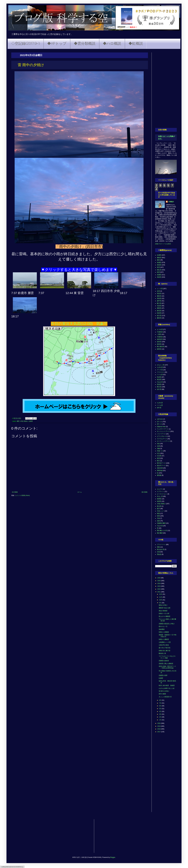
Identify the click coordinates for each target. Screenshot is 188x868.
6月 (160, 706)
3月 (160, 714)
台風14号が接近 (164, 645)
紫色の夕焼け (163, 605)
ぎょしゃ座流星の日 (165, 697)
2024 (159, 583)
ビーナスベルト (162, 494)
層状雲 (159, 296)
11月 (161, 597)
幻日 (158, 453)
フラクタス (161, 372)
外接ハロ (160, 451)
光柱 (158, 444)
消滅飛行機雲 (161, 523)
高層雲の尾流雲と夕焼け (167, 624)
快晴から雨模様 (164, 632)
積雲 (158, 272)
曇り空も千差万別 (164, 648)
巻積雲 (159, 265)
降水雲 (159, 387)
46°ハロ (159, 424)
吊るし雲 (160, 496)
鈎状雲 (159, 313)
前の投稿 (144, 492)
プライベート (161, 545)
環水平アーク (161, 466)
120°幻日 (160, 419)
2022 (159, 589)
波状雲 (159, 342)
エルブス (160, 489)
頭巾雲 (159, 389)
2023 (159, 586)
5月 (160, 709)
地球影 (159, 499)
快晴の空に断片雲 (164, 651)
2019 (159, 726)
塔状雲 (159, 294)
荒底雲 (159, 384)
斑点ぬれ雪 (161, 549)
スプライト (161, 491)
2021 (159, 592)
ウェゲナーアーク (163, 429)
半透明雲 (160, 337)
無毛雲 (159, 311)
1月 (160, 720)
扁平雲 (159, 301)
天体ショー (161, 511)
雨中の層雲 (162, 694)
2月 (160, 717)
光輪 (158, 448)
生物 (158, 552)
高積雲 (159, 277)
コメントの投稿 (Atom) (22, 495)
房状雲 (159, 298)
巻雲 (158, 267)
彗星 (158, 514)
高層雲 (159, 275)
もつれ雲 (160, 329)
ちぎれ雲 (160, 367)
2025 (159, 581)
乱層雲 (31, 421)
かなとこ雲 (161, 365)
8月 (160, 700)
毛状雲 (159, 306)
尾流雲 (159, 380)
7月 (160, 703)
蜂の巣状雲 (161, 347)
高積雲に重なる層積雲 (166, 664)
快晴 (158, 516)
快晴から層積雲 (164, 639)
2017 (159, 732)
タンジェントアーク (163, 431)
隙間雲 (159, 349)
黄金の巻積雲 (163, 611)
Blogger (113, 857)
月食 (158, 518)
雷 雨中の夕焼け (164, 691)
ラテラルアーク (162, 439)
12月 (161, 594)
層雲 (18, 421)
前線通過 (162, 629)
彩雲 (158, 458)
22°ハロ (159, 422)
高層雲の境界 (163, 675)
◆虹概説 (136, 44)
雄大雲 (159, 316)
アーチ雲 (160, 370)
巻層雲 (159, 263)
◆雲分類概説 (85, 44)
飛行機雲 (160, 533)
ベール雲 (160, 375)
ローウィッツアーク (163, 441)
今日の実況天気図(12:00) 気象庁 (79, 324)
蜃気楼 (159, 475)
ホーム (80, 492)
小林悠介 (171, 202)
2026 (159, 578)
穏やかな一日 (163, 626)
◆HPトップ (57, 44)
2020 (159, 723)
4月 (160, 711)
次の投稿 (15, 492)
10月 (161, 600)
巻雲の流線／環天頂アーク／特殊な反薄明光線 (167, 667)
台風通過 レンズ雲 (165, 642)
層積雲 (159, 258)
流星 (158, 521)
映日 (158, 461)
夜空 (158, 509)
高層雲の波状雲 (164, 661)
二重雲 (159, 334)
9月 (160, 603)
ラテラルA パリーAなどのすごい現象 (167, 657)
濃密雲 (159, 308)
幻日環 (159, 456)
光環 (158, 446)
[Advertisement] (166, 88)
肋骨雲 (159, 344)
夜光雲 (159, 506)
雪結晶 (159, 554)
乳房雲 (159, 377)
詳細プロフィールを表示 (163, 244)
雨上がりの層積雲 (164, 616)
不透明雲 (160, 332)
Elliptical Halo (161, 427)
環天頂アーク (161, 463)
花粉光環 (160, 468)
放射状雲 (160, 339)
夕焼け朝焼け (24, 421)
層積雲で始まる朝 (164, 608)
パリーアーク (161, 434)
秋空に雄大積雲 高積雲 (167, 685)
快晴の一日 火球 (164, 614)
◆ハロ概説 (112, 44)
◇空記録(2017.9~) (26, 44)
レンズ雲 (160, 289)
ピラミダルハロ (162, 436)
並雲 (158, 291)
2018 (159, 729)
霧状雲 (159, 318)
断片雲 (159, 303)
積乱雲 (159, 270)
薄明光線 (160, 471)
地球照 (159, 501)
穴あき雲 (160, 382)
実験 (158, 547)
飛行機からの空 (162, 531)
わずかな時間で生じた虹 (167, 688)
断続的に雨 (162, 653)
